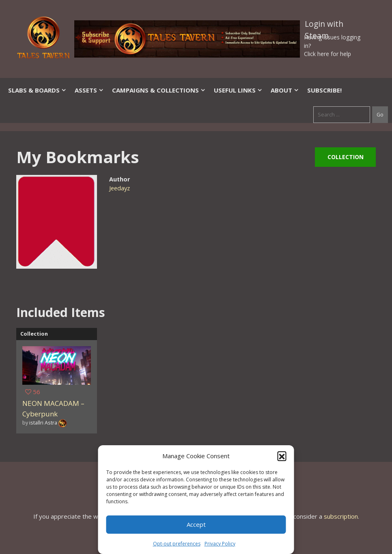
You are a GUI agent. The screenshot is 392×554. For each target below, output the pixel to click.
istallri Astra (43, 423)
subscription (341, 516)
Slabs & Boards (37, 90)
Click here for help (327, 54)
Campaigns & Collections (159, 90)
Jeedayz (120, 188)
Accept (196, 524)
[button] (282, 456)
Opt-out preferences (177, 544)
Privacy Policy (220, 544)
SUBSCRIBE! (324, 90)
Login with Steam (324, 26)
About (285, 90)
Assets (89, 90)
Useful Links (238, 90)
